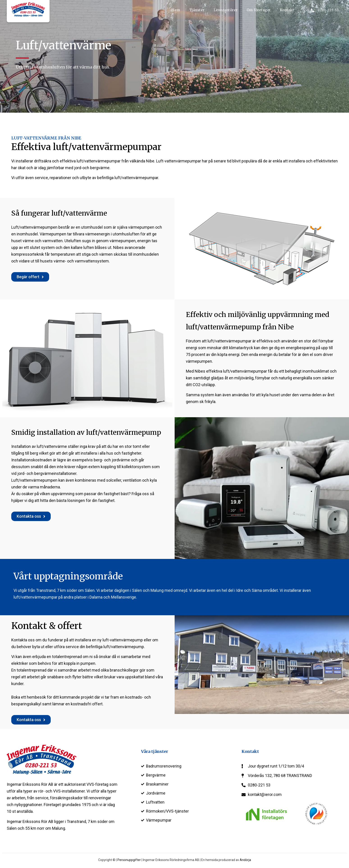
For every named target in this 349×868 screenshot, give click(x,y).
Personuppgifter (129, 860)
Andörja (245, 860)
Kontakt (287, 10)
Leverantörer (226, 10)
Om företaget (259, 10)
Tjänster (197, 10)
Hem (176, 10)
